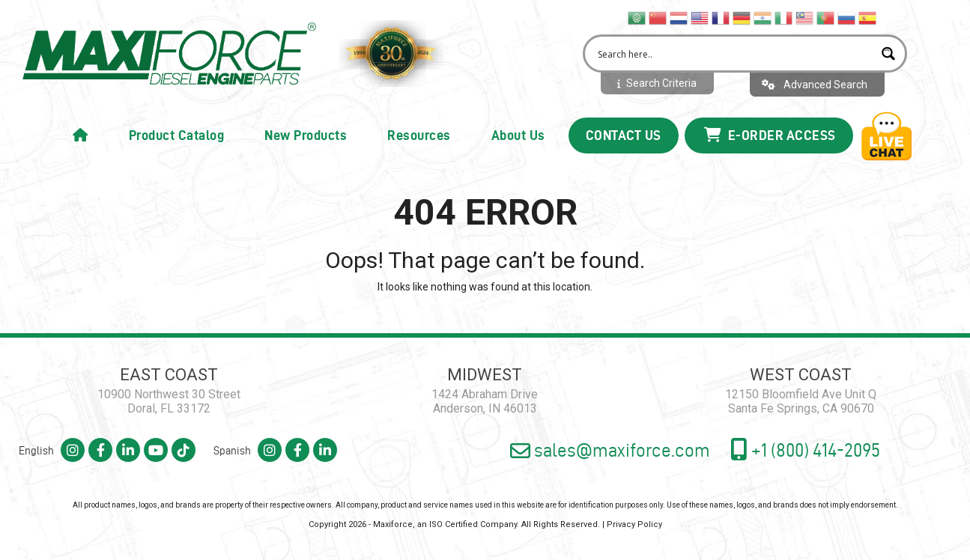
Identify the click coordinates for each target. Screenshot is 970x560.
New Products (306, 135)
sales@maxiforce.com (610, 450)
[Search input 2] (733, 54)
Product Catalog (177, 135)
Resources (419, 135)
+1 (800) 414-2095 (805, 449)
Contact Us (624, 135)
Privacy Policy (634, 524)
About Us (518, 135)
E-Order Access (770, 135)
